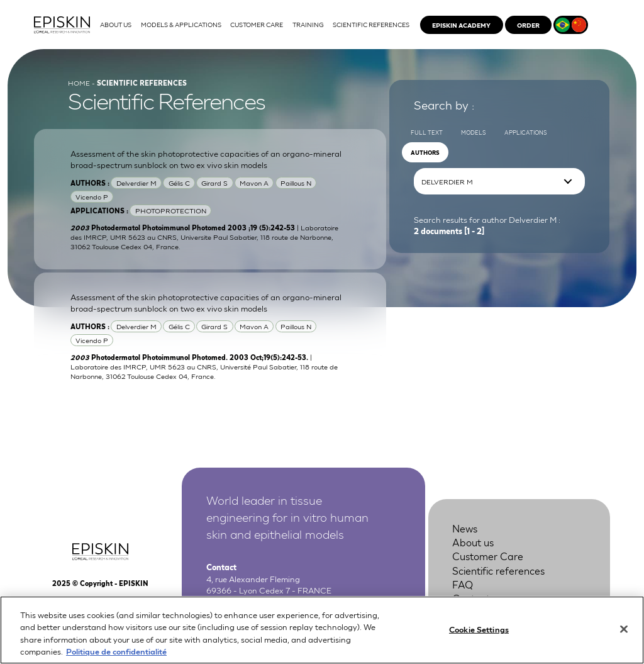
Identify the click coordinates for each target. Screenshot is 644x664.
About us (473, 542)
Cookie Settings (479, 635)
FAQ (463, 584)
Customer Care (488, 555)
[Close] (624, 636)
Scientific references (498, 570)
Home (79, 82)
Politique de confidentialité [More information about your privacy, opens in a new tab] (116, 658)
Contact (471, 598)
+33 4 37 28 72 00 (269, 602)
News (465, 528)
